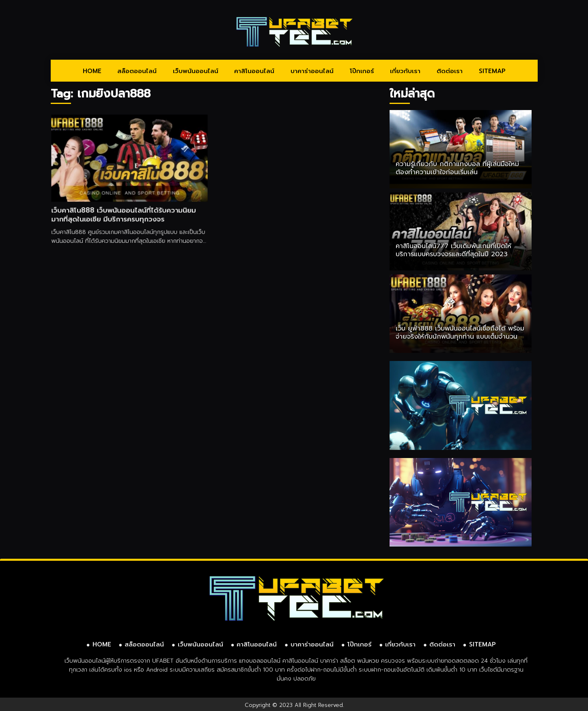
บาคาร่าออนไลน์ (312, 71)
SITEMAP (492, 71)
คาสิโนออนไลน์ (254, 71)
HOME (92, 71)
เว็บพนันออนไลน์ (196, 71)
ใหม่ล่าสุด (412, 94)
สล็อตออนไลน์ (137, 71)
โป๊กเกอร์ (362, 71)
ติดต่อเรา (450, 71)
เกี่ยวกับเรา (405, 71)
